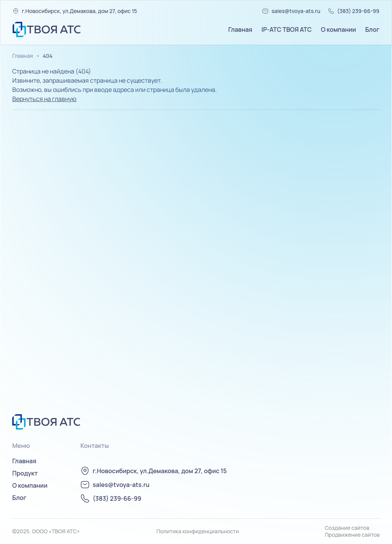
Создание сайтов (347, 528)
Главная (240, 29)
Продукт (25, 473)
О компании (338, 29)
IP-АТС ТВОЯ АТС (287, 29)
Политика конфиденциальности (198, 531)
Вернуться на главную (44, 99)
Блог (372, 29)
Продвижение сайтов (352, 535)
